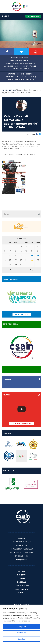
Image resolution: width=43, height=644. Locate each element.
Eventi (22, 578)
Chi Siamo (21, 571)
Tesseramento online (20, 58)
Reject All (21, 639)
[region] (21, 624)
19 (38, 256)
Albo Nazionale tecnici (20, 61)
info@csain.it (21, 560)
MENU (5, 16)
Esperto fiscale (29, 66)
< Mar (10, 270)
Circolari (21, 582)
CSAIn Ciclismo (12, 77)
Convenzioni (21, 589)
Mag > (32, 270)
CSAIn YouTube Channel (21, 423)
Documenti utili (28, 79)
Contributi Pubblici (21, 69)
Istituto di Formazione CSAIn (20, 74)
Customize (21, 633)
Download (30, 63)
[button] (39, 214)
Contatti (21, 593)
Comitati (22, 575)
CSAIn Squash (13, 79)
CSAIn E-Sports (28, 77)
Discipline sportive (14, 63)
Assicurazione (21, 586)
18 (32, 256)
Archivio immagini (12, 66)
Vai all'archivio (22, 314)
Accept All (21, 627)
